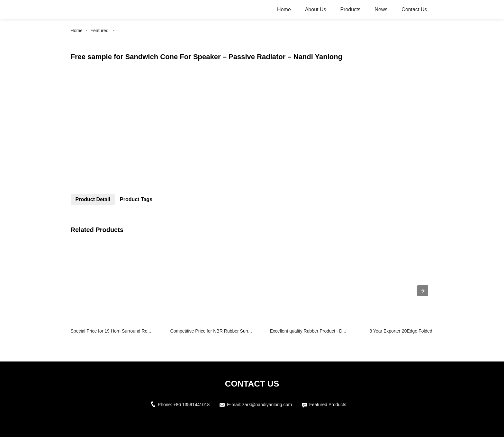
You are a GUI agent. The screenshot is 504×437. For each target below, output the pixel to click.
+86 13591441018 (191, 405)
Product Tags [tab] (136, 199)
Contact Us (414, 9)
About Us (316, 9)
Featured (100, 31)
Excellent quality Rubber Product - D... (308, 331)
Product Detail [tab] (93, 199)
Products (350, 9)
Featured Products (328, 405)
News (381, 9)
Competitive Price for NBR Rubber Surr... (211, 331)
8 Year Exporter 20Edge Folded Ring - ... (410, 331)
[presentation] (423, 291)
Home (284, 9)
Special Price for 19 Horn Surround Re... (111, 331)
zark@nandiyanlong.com (267, 405)
